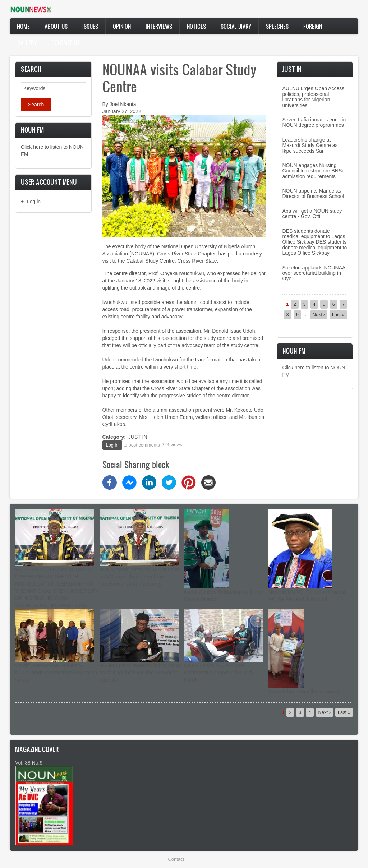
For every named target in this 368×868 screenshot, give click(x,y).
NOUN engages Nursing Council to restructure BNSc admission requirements (314, 171)
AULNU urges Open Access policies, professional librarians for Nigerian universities (314, 97)
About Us (56, 26)
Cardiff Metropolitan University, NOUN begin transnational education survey (56, 673)
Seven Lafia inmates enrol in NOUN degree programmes (314, 122)
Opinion (122, 26)
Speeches (277, 26)
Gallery (27, 42)
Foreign (313, 26)
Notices (196, 26)
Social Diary (236, 26)
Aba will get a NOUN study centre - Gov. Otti (312, 214)
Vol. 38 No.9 (29, 763)
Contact (176, 859)
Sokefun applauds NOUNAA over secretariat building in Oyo (314, 273)
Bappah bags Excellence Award (304, 692)
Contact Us (66, 42)
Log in (34, 202)
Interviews (159, 26)
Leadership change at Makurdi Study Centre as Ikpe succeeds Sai (310, 145)
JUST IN (138, 437)
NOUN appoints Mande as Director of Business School (313, 193)
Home (23, 26)
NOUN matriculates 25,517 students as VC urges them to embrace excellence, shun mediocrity (140, 577)
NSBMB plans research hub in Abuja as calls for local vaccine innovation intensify (140, 673)
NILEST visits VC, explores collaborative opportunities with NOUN (218, 673)
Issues (90, 26)
